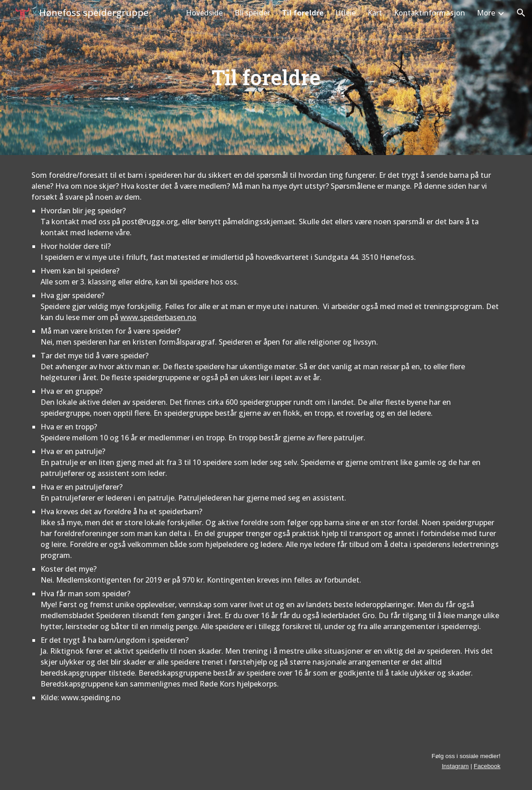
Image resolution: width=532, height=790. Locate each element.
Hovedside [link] (204, 13)
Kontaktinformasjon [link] (430, 13)
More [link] (486, 13)
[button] (521, 13)
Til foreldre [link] (303, 13)
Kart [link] (375, 13)
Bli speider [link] (252, 13)
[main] (266, 78)
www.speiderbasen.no (158, 317)
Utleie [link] (346, 13)
